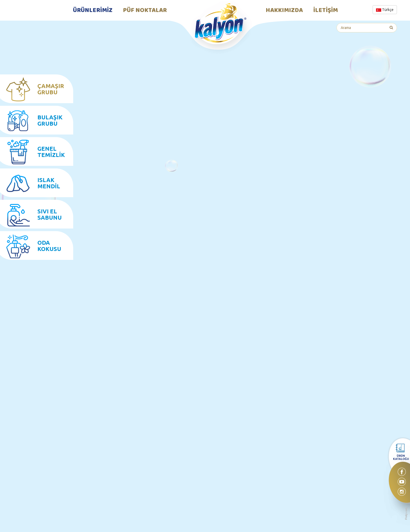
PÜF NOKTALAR (145, 10)
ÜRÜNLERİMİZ (93, 10)
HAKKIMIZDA (284, 10)
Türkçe (385, 10)
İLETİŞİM (326, 10)
